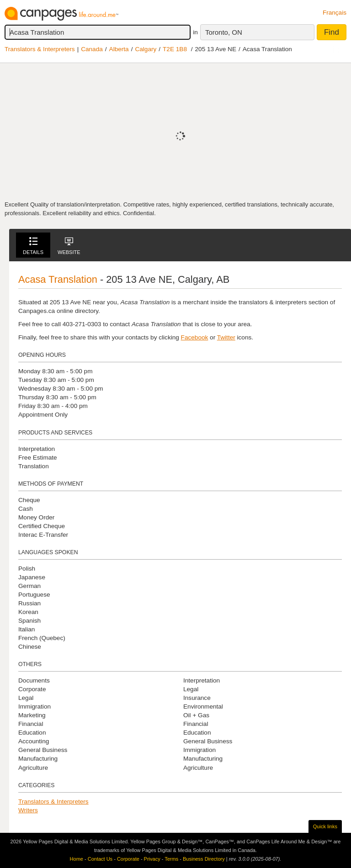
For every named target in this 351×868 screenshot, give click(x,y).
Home (77, 859)
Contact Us (100, 859)
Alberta (119, 49)
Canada (92, 49)
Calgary (146, 49)
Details (33, 246)
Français (335, 13)
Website (69, 246)
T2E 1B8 (175, 49)
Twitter (226, 337)
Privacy (152, 859)
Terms (171, 859)
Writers (28, 810)
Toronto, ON (224, 32)
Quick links (325, 826)
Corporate (128, 859)
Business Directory (204, 859)
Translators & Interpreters (40, 49)
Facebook (195, 337)
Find (332, 32)
